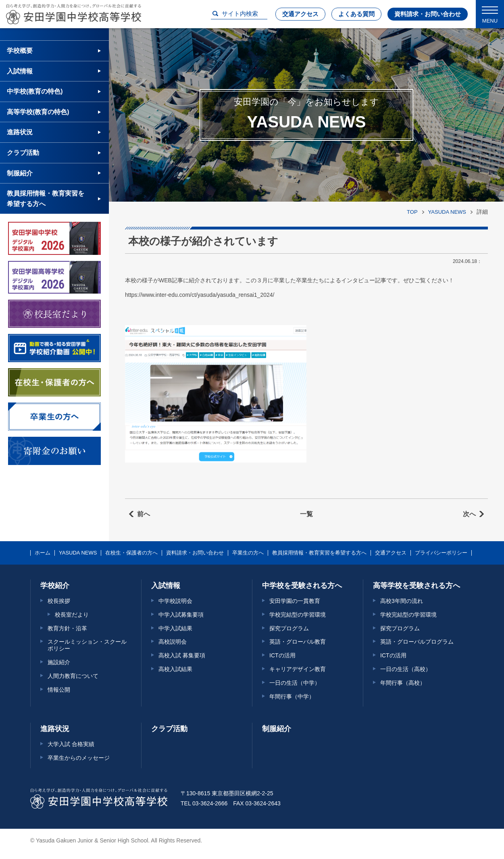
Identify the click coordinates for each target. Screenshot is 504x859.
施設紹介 (59, 662)
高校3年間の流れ (402, 601)
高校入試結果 (175, 669)
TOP (412, 212)
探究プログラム (289, 628)
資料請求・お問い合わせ (428, 14)
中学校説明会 (175, 601)
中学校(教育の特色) (35, 91)
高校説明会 (173, 642)
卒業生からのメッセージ (79, 758)
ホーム (43, 553)
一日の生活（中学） (295, 683)
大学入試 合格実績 (71, 744)
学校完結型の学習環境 (298, 615)
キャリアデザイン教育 (298, 669)
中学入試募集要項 (181, 615)
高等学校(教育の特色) (38, 112)
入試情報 (20, 71)
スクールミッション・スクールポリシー (87, 645)
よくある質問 (356, 14)
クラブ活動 (23, 153)
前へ (144, 514)
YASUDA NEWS (447, 212)
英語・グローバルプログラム (417, 642)
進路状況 (20, 132)
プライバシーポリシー (441, 553)
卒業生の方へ (248, 553)
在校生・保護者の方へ (131, 553)
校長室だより (72, 615)
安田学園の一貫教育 (295, 601)
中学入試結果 (175, 628)
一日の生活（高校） (406, 669)
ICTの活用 (282, 655)
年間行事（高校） (403, 683)
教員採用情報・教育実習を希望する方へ (46, 199)
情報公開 (59, 690)
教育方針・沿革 (67, 628)
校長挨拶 (59, 601)
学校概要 (20, 51)
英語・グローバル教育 (298, 642)
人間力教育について (73, 676)
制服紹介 (20, 173)
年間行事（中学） (292, 696)
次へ (469, 514)
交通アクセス (300, 14)
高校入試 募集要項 (182, 655)
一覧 (306, 514)
